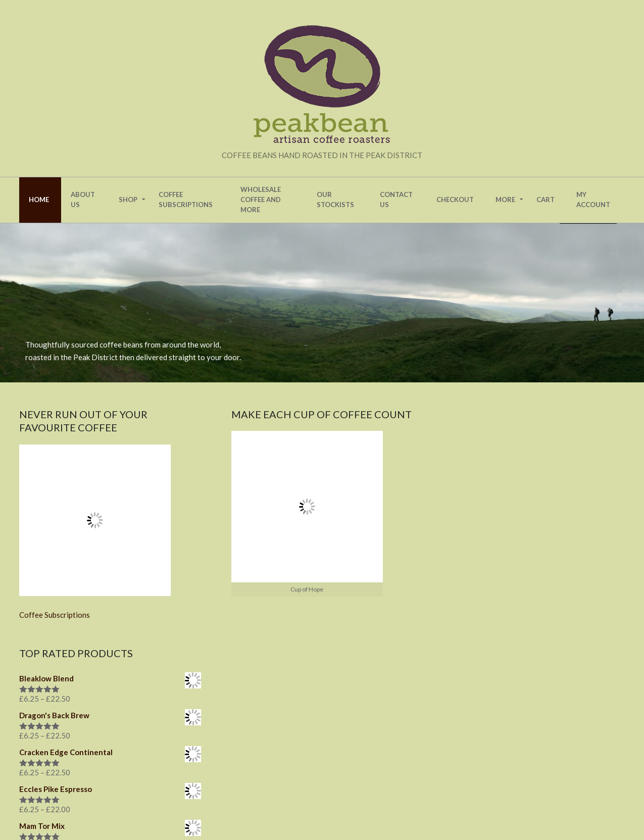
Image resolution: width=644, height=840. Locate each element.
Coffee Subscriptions (55, 615)
